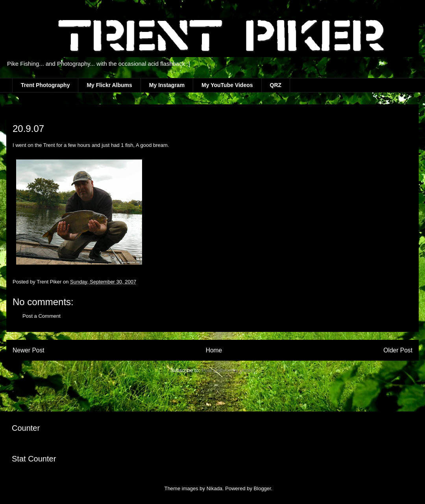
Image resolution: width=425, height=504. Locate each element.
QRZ (276, 85)
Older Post (398, 350)
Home (214, 350)
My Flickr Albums (109, 85)
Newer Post (29, 350)
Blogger (262, 488)
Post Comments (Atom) (228, 370)
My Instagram (167, 85)
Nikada (214, 488)
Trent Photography (45, 85)
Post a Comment (42, 316)
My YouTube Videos (227, 85)
